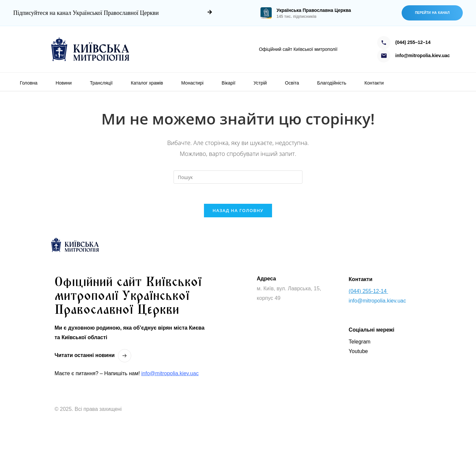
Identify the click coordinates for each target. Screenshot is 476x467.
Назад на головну (238, 210)
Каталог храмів (147, 83)
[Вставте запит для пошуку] (238, 177)
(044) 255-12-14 (368, 291)
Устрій (260, 83)
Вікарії (229, 83)
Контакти (374, 83)
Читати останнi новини (85, 355)
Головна (29, 83)
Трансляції (101, 83)
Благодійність (332, 83)
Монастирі (192, 83)
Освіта (292, 83)
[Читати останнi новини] (125, 356)
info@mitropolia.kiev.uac (170, 373)
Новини (64, 83)
